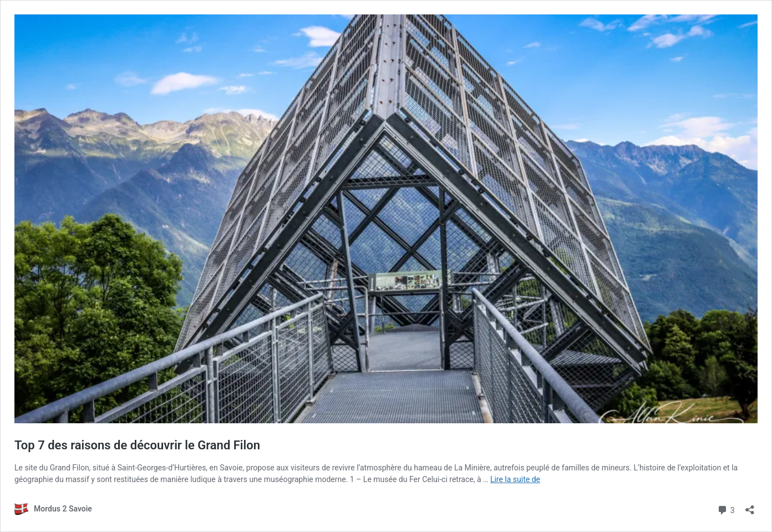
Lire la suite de (515, 479)
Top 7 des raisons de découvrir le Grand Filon (137, 445)
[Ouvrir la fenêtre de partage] (750, 506)
